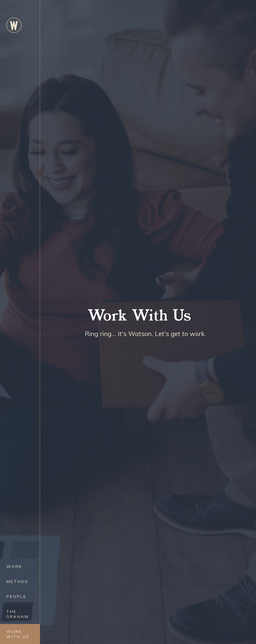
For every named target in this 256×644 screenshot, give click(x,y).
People (16, 596)
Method (17, 581)
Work (14, 566)
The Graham (17, 614)
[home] (14, 25)
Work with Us (18, 634)
